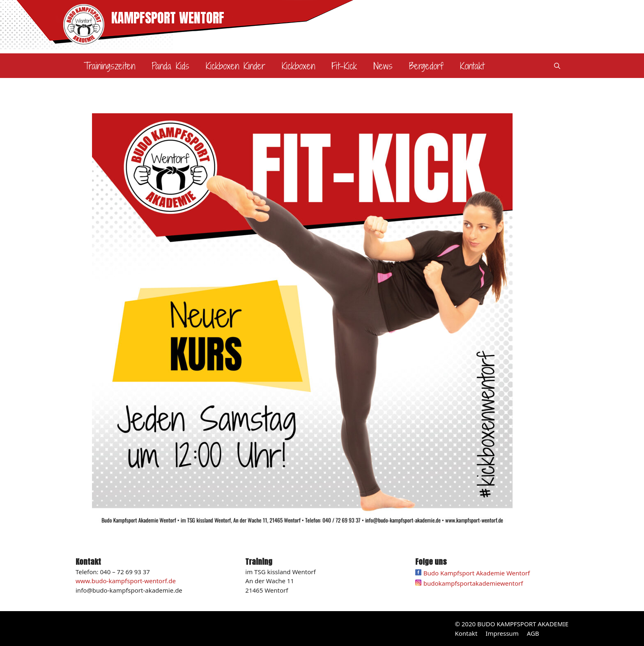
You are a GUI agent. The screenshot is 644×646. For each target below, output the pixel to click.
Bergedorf (426, 66)
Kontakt (472, 66)
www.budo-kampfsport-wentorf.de (126, 581)
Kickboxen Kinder (236, 66)
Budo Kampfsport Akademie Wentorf (473, 573)
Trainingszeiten (109, 66)
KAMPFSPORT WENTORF (168, 18)
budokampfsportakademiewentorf (473, 583)
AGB (533, 633)
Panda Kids (170, 66)
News (383, 66)
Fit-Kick (344, 66)
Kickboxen (298, 66)
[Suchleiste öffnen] (557, 66)
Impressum (502, 633)
